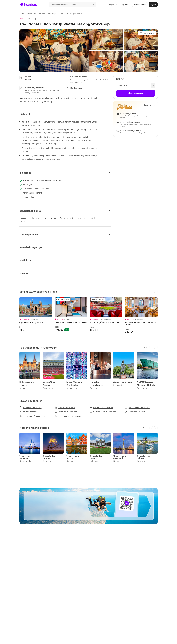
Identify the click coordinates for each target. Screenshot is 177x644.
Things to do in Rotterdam (26, 457)
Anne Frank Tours (123, 382)
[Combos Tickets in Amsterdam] (103, 412)
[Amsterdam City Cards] (135, 412)
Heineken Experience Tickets (96, 383)
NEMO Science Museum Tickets (146, 383)
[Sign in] (153, 5)
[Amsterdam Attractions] (30, 412)
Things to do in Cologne (143, 457)
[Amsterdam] (31, 14)
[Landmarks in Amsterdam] (66, 412)
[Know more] (149, 105)
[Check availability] (135, 93)
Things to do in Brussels (96, 457)
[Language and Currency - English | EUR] (114, 5)
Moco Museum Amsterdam (74, 383)
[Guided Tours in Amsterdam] (137, 407)
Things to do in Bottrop (49, 457)
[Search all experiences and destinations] (72, 5)
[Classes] (42, 14)
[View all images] (147, 33)
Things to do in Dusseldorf (120, 457)
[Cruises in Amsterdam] (65, 407)
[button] (125, 5)
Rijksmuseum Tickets (27, 383)
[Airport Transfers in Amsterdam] (68, 416)
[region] (88, 317)
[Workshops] (52, 14)
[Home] (22, 14)
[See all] (145, 347)
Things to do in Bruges (73, 457)
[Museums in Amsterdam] (31, 407)
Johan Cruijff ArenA (50, 383)
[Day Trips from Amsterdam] (102, 407)
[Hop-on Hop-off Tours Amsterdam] (34, 416)
